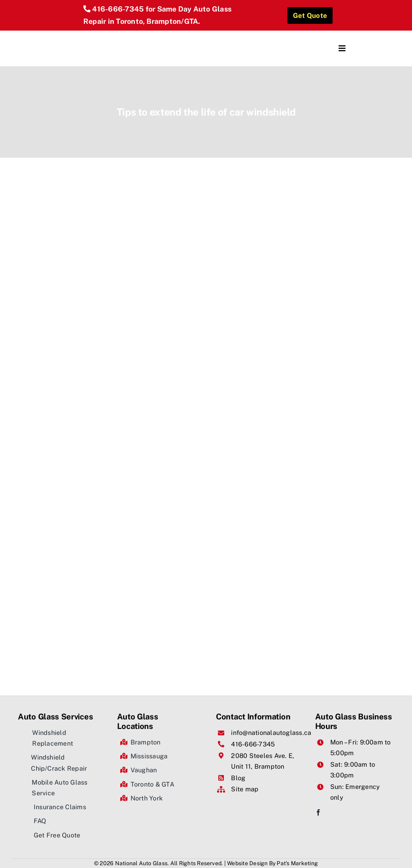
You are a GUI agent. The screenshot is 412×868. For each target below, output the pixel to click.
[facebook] (318, 812)
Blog (238, 778)
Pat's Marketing (297, 863)
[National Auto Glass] (106, 34)
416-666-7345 (118, 9)
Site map (245, 789)
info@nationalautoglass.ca (271, 733)
